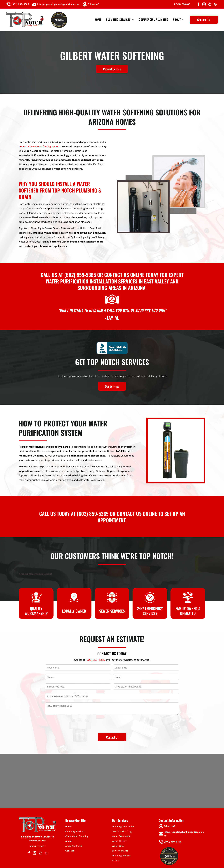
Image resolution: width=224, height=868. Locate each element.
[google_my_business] (215, 5)
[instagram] (204, 5)
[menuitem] (98, 20)
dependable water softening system (39, 146)
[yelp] (210, 5)
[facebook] (198, 5)
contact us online (124, 275)
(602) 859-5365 (80, 275)
